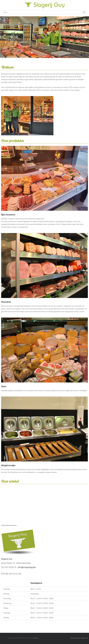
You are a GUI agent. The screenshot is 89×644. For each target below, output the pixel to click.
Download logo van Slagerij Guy (79, 638)
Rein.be (36, 638)
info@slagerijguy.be (27, 567)
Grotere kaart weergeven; (9, 525)
